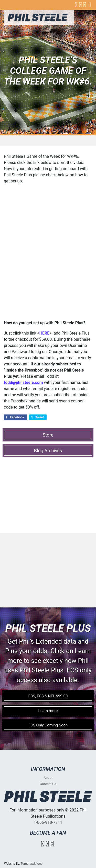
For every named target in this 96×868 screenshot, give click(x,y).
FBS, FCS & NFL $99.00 (48, 696)
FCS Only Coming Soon (48, 725)
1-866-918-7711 (48, 822)
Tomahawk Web (32, 864)
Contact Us (48, 784)
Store (48, 435)
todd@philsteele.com (23, 382)
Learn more (48, 711)
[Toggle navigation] (11, 30)
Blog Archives (48, 451)
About (48, 778)
